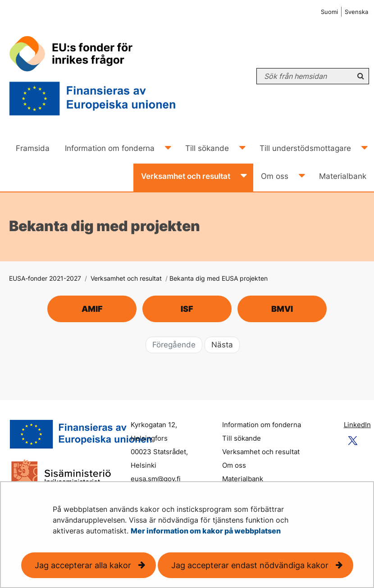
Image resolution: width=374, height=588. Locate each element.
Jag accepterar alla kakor (83, 565)
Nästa (222, 345)
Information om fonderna (262, 425)
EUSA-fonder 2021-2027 (45, 278)
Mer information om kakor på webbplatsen (206, 531)
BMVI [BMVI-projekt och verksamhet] (282, 309)
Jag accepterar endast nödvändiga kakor (250, 565)
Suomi (329, 12)
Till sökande (242, 438)
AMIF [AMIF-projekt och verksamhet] (92, 309)
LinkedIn (357, 425)
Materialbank (243, 479)
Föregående (174, 345)
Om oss (234, 465)
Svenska (356, 12)
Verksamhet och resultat (125, 278)
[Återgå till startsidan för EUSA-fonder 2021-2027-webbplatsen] (101, 76)
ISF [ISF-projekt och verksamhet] (187, 309)
